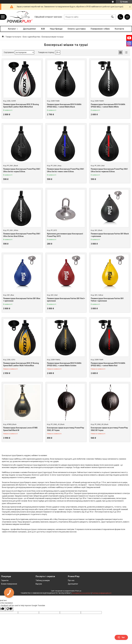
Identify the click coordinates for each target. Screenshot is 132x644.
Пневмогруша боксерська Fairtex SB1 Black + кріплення (110, 235)
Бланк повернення (9, 584)
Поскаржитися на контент (81, 593)
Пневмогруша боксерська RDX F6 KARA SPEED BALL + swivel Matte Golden (64, 364)
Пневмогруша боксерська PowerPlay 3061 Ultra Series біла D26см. (22, 235)
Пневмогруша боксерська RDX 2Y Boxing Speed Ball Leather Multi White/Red (21, 106)
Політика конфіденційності (102, 593)
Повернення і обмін (100, 29)
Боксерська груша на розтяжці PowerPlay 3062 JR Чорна (65, 429)
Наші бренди (56, 29)
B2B (43, 29)
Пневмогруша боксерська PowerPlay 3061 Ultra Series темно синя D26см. (65, 170)
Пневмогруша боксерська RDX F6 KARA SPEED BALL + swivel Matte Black (64, 106)
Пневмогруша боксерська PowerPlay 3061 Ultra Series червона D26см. (109, 170)
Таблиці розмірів (43, 580)
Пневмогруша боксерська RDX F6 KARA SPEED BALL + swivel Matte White (108, 106)
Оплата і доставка (77, 29)
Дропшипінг (73, 584)
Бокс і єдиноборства (31, 37)
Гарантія (5, 580)
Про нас (71, 580)
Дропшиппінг (29, 29)
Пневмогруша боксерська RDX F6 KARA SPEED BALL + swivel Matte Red (108, 364)
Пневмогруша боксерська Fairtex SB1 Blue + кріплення (22, 300)
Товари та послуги (13, 37)
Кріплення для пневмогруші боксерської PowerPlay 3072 (65, 235)
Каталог (12, 29)
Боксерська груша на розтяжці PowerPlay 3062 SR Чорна (109, 429)
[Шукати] (112, 17)
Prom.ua (78, 591)
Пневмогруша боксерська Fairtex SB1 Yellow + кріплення (107, 300)
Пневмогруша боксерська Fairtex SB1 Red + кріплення (66, 300)
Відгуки (39, 584)
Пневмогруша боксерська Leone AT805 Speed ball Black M (20, 429)
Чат (121, 637)
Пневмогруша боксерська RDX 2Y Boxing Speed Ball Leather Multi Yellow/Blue (21, 364)
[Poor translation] (9, 609)
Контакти (119, 29)
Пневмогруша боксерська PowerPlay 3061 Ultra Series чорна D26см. (22, 170)
